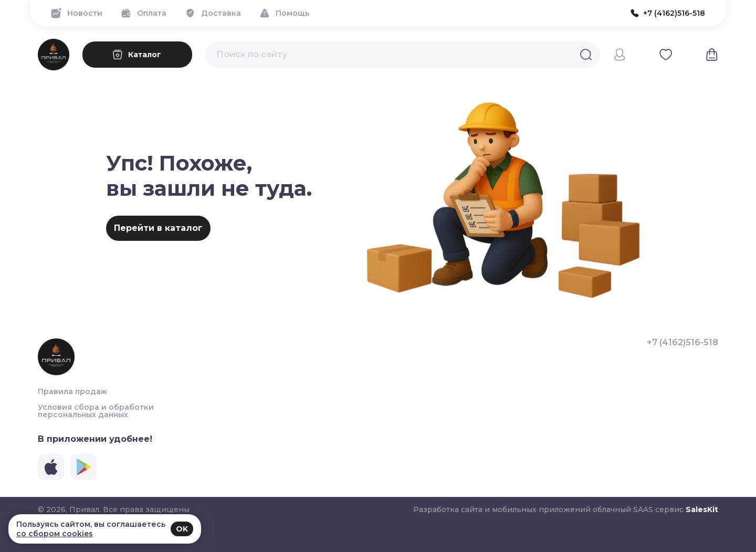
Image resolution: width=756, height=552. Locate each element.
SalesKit (702, 509)
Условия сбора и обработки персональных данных (96, 411)
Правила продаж (72, 391)
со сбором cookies (55, 534)
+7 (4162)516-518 (682, 343)
